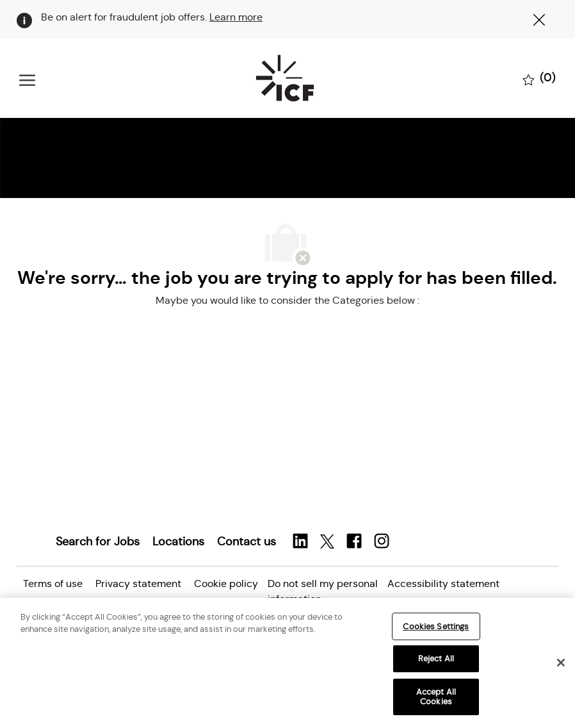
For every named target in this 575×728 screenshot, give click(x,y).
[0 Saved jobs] (539, 79)
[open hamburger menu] (27, 79)
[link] (98, 542)
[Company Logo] (285, 78)
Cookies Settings (436, 626)
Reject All (436, 658)
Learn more (236, 17)
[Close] (561, 663)
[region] (287, 663)
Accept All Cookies (436, 697)
